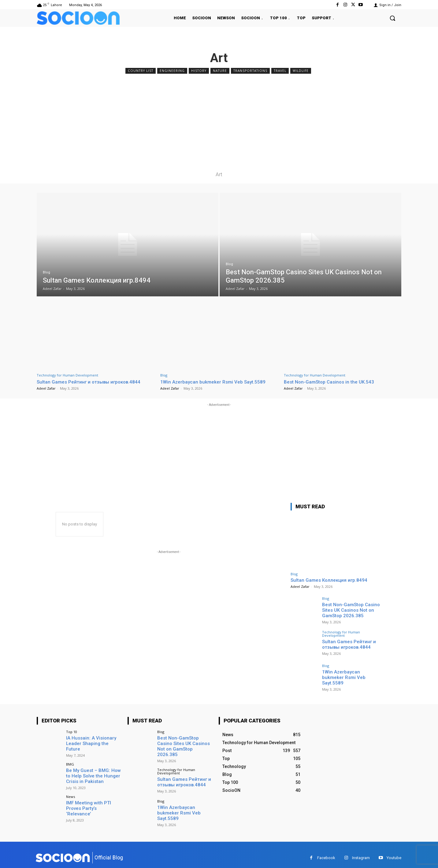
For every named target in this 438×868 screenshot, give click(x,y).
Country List (141, 71)
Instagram (361, 851)
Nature (220, 71)
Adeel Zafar (46, 388)
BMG (70, 763)
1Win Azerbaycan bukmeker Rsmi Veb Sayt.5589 (217, 382)
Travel (280, 71)
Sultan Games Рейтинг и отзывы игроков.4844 (95, 382)
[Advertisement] (219, 121)
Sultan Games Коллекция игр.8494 (329, 580)
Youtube (394, 851)
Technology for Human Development (67, 375)
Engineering (172, 71)
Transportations (250, 71)
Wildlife (301, 71)
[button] (392, 18)
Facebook (326, 851)
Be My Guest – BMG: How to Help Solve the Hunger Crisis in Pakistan (93, 774)
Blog (46, 272)
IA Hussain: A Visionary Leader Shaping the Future (92, 740)
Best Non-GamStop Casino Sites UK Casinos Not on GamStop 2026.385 (349, 610)
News (71, 795)
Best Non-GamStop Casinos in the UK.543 (333, 382)
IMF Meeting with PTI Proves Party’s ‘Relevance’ (92, 804)
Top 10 (72, 732)
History (199, 71)
